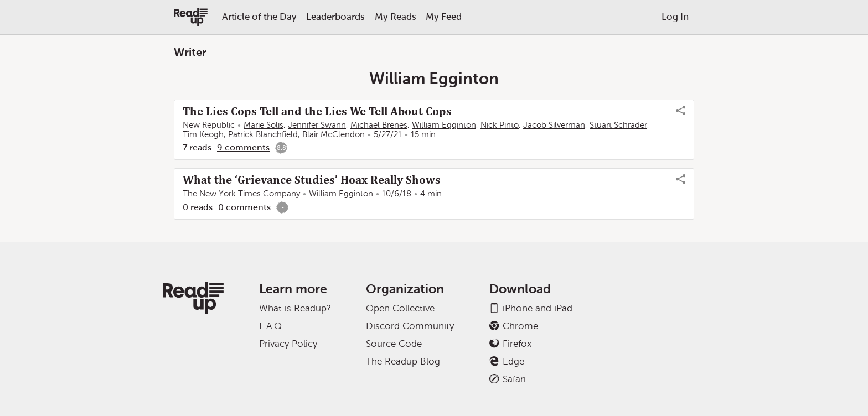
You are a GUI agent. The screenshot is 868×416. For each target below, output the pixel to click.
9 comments (243, 147)
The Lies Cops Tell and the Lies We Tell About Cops (317, 111)
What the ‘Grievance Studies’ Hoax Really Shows (312, 180)
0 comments (244, 207)
